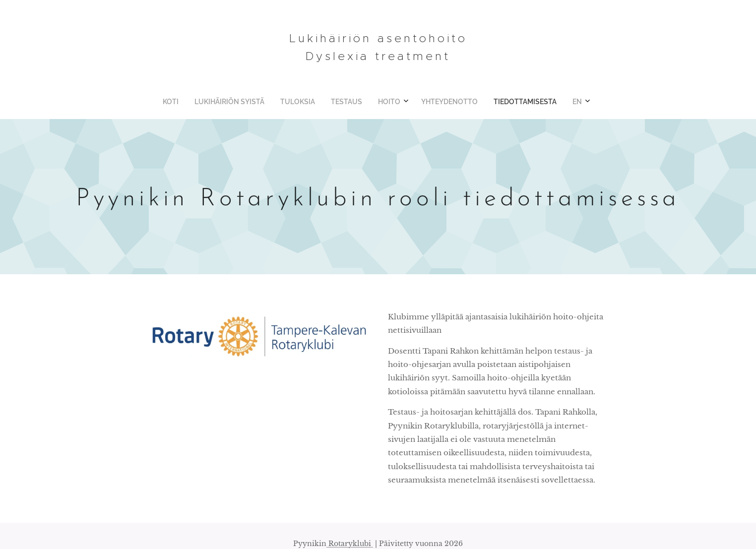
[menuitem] (318, 102)
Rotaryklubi (350, 544)
